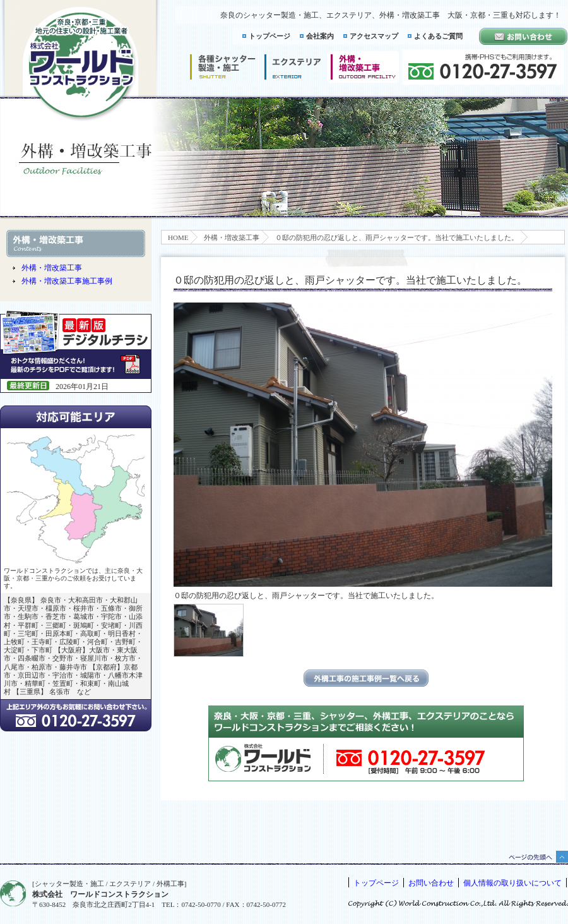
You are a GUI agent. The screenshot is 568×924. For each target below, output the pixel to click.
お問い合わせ (431, 883)
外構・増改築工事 (232, 237)
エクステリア (293, 67)
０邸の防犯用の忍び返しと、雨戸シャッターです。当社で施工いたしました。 (397, 237)
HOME (178, 237)
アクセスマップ (374, 36)
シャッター (222, 67)
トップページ (269, 36)
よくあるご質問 (438, 36)
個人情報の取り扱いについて (512, 883)
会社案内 (320, 36)
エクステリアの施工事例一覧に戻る (366, 678)
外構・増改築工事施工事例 (67, 281)
